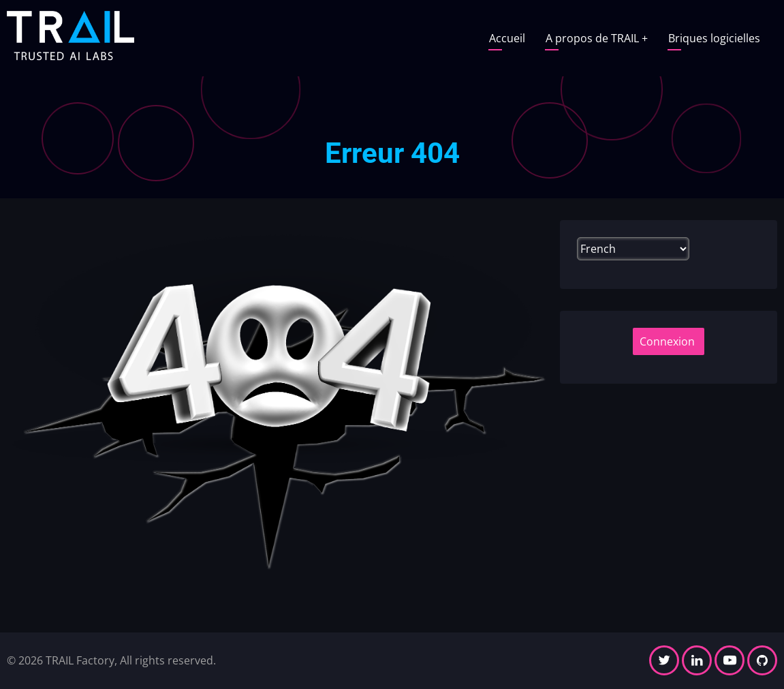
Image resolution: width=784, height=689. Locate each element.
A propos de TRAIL (597, 38)
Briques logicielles (714, 38)
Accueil (507, 38)
